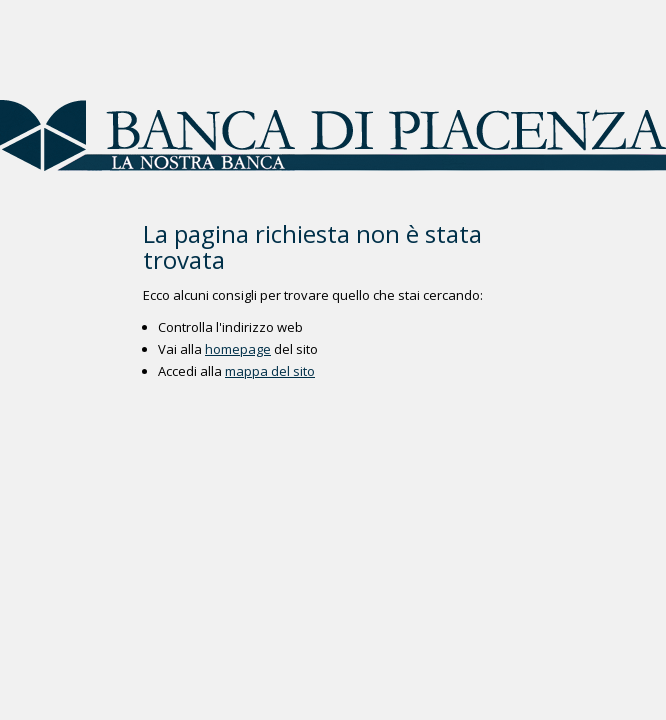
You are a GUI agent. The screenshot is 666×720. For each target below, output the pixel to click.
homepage (238, 349)
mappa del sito (270, 371)
